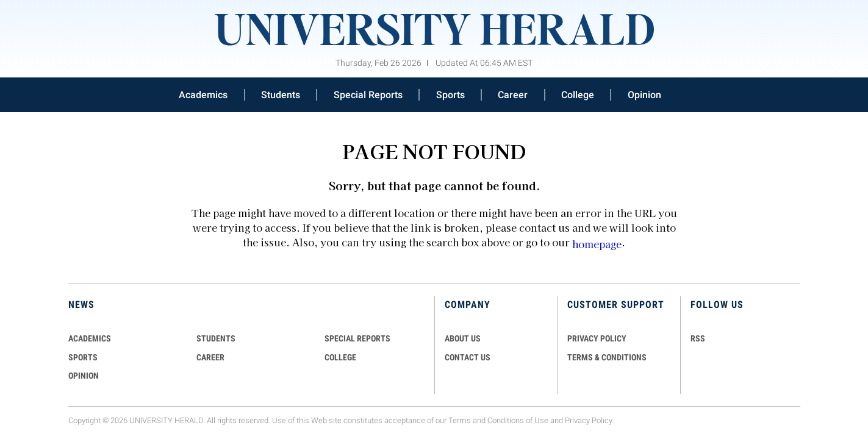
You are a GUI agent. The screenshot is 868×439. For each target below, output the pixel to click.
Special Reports (368, 95)
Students (281, 95)
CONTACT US (468, 357)
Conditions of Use (518, 420)
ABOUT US (463, 338)
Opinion (644, 95)
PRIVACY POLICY (597, 338)
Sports (450, 95)
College (578, 95)
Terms (460, 420)
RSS (698, 338)
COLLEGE (340, 357)
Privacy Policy (589, 420)
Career (513, 95)
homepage (597, 244)
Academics (203, 95)
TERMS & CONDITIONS (607, 357)
